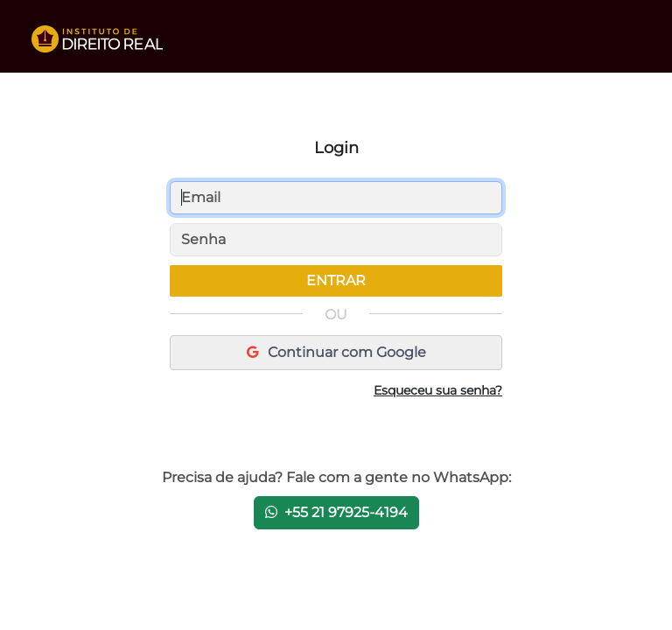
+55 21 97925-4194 (336, 512)
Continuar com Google (336, 352)
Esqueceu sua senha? (438, 390)
